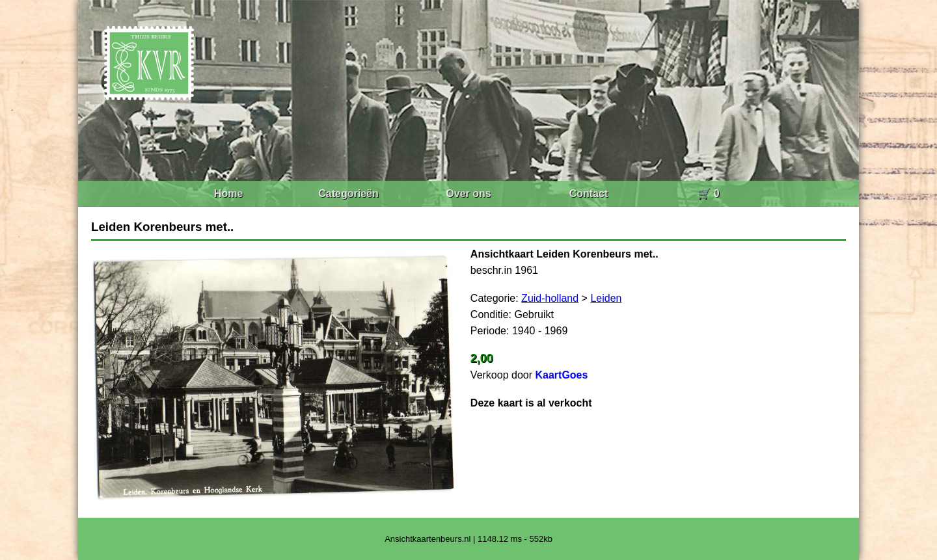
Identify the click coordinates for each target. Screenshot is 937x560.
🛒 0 (708, 193)
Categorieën (348, 193)
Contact (589, 193)
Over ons (468, 193)
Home (228, 193)
